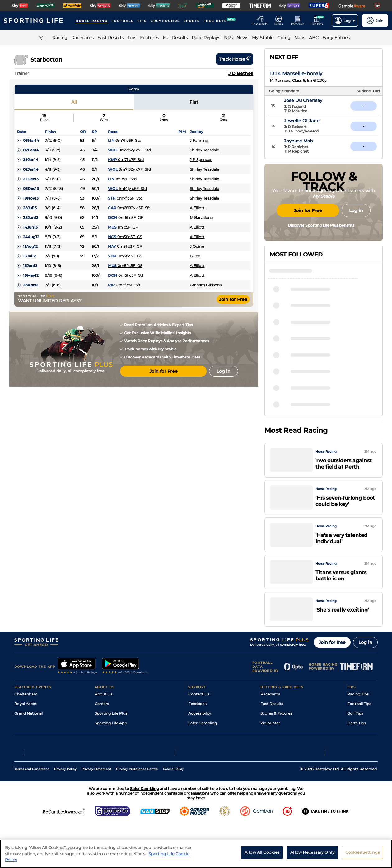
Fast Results (272, 720)
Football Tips (359, 720)
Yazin (294, 397)
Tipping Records (362, 759)
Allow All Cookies (262, 852)
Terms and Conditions (32, 813)
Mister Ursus (302, 380)
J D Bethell (241, 73)
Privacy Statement (96, 813)
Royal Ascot (26, 720)
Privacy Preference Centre (137, 813)
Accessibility (200, 730)
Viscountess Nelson (310, 415)
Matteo (296, 362)
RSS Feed (103, 768)
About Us (103, 711)
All (74, 102)
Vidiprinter (270, 739)
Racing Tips (358, 711)
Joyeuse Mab (312, 141)
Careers (102, 720)
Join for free (332, 659)
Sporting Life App (111, 739)
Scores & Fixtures (276, 730)
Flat (194, 102)
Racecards (270, 711)
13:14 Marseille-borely (296, 74)
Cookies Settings (362, 852)
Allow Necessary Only (312, 852)
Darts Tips (357, 739)
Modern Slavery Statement (119, 759)
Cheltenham (26, 711)
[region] (196, 854)
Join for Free (233, 299)
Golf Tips (355, 730)
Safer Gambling (203, 739)
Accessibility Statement (117, 749)
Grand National (28, 730)
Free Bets (269, 759)
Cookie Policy (173, 813)
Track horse (235, 59)
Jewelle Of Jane (315, 121)
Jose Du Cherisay (317, 100)
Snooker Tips (359, 749)
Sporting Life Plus (111, 730)
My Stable (269, 749)
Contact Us (199, 711)
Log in (365, 659)
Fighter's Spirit (305, 344)
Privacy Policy (65, 813)
